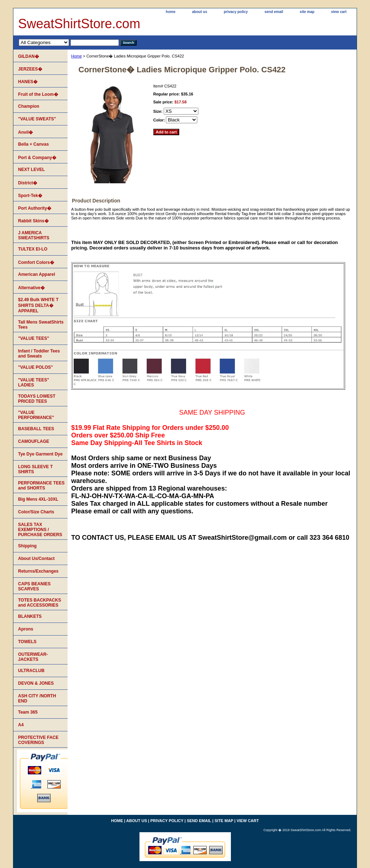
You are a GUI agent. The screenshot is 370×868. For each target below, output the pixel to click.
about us (200, 12)
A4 (21, 725)
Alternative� (31, 288)
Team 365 (28, 712)
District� (28, 183)
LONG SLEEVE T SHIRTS (35, 469)
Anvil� (25, 132)
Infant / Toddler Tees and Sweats (39, 354)
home (171, 12)
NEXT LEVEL (31, 170)
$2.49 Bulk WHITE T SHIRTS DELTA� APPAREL (38, 305)
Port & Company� (37, 158)
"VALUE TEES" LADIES (34, 382)
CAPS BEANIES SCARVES (34, 586)
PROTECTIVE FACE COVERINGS (38, 740)
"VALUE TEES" (34, 338)
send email (274, 12)
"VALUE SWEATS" (37, 119)
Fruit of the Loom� (38, 94)
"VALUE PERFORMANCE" (36, 415)
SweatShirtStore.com (79, 24)
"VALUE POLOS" (36, 367)
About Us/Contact (36, 559)
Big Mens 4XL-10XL (38, 499)
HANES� (28, 82)
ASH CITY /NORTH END (37, 698)
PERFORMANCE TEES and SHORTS (41, 486)
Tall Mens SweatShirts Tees (41, 325)
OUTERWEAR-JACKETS (33, 657)
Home (76, 56)
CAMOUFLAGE (34, 441)
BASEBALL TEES (36, 429)
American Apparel (36, 274)
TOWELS (27, 642)
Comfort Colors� (36, 262)
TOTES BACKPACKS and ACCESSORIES (40, 603)
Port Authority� (35, 208)
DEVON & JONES (36, 683)
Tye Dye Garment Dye (40, 454)
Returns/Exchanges (38, 571)
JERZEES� (30, 69)
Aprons (26, 629)
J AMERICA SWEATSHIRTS (34, 235)
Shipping (27, 546)
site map (307, 12)
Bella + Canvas (33, 144)
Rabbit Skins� (33, 221)
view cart (339, 12)
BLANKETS (30, 616)
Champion (29, 106)
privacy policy (236, 12)
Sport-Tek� (30, 196)
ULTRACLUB (31, 671)
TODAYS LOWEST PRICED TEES (37, 399)
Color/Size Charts (36, 512)
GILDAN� (29, 56)
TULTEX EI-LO (33, 249)
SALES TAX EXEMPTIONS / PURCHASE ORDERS (40, 530)
